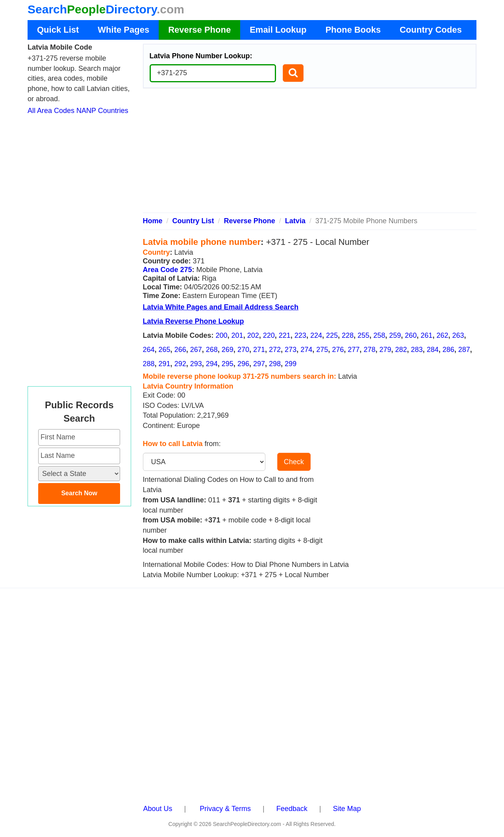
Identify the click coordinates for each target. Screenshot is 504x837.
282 (401, 350)
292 (180, 364)
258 (379, 335)
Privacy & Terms (225, 809)
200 (222, 335)
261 (426, 335)
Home (153, 221)
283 (417, 350)
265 (165, 350)
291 (165, 364)
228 (348, 335)
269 (228, 350)
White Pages (123, 30)
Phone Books (353, 30)
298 (275, 364)
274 (306, 350)
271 (259, 350)
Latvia (295, 221)
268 (212, 350)
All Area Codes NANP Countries (78, 111)
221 (285, 335)
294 (212, 364)
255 (363, 335)
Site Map (347, 809)
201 (237, 335)
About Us (158, 809)
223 (300, 335)
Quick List (58, 30)
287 (464, 350)
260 (411, 335)
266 (180, 350)
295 (228, 364)
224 (316, 335)
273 (291, 350)
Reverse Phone (199, 30)
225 (332, 335)
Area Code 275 (168, 270)
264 (149, 350)
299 (291, 364)
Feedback (292, 809)
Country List (193, 221)
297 (259, 364)
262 (442, 335)
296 (243, 364)
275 (322, 350)
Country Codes (431, 30)
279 (385, 350)
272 (275, 350)
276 (338, 350)
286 (448, 350)
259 (395, 335)
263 (458, 335)
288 (149, 364)
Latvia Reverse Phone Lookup (194, 321)
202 (253, 335)
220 (269, 335)
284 (433, 350)
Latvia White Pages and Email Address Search (221, 307)
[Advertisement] (310, 154)
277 (354, 350)
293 (196, 364)
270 (243, 350)
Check (294, 462)
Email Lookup (278, 30)
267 (196, 350)
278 (369, 350)
